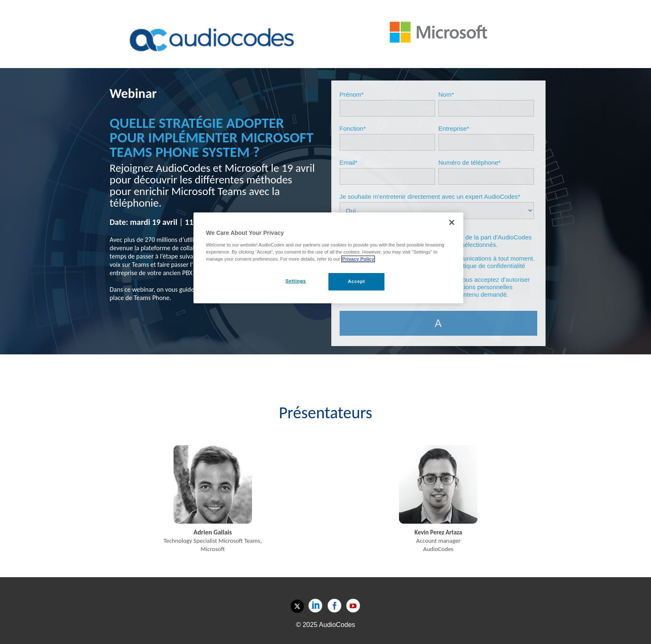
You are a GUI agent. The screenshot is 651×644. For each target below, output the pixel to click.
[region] (328, 258)
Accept (356, 281)
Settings (295, 281)
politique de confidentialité (489, 266)
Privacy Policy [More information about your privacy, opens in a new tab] (358, 259)
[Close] (452, 222)
